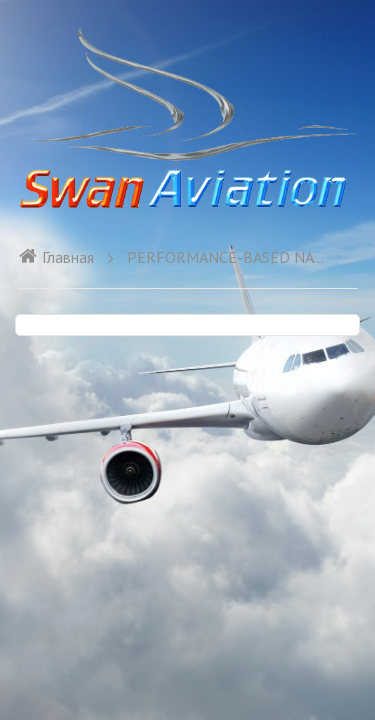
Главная (56, 257)
